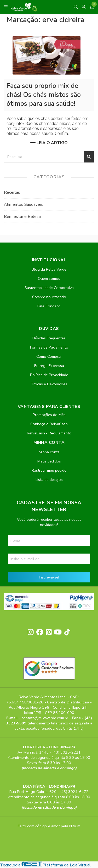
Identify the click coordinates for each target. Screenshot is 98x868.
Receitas (12, 192)
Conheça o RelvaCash (49, 424)
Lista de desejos (49, 480)
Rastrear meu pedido (49, 470)
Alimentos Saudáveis (23, 204)
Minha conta (49, 452)
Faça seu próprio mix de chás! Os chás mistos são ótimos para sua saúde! (44, 95)
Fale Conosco (49, 306)
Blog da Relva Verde (49, 269)
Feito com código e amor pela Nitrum (49, 826)
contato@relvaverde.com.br (45, 718)
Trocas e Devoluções (49, 384)
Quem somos (49, 278)
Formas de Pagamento (49, 347)
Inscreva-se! (49, 577)
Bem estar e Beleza (22, 217)
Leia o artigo (49, 143)
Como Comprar (49, 356)
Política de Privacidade (49, 375)
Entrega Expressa (49, 366)
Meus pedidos (49, 461)
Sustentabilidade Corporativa (49, 288)
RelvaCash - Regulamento (49, 433)
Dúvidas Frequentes (49, 338)
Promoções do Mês (49, 415)
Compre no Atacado (49, 297)
